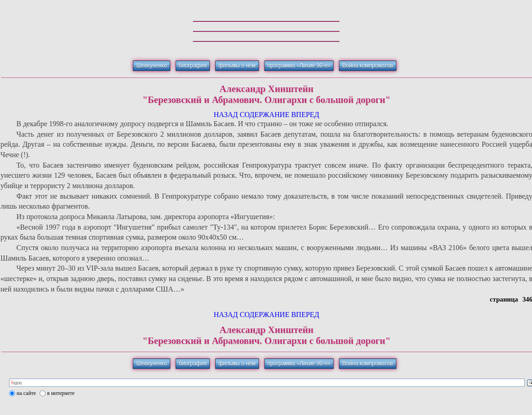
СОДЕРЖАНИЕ (265, 115)
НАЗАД (225, 115)
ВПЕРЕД (305, 115)
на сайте (27, 393)
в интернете (61, 393)
